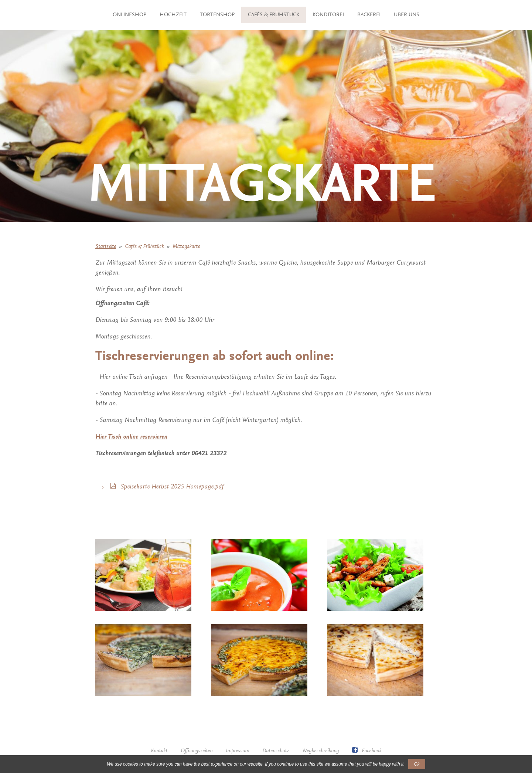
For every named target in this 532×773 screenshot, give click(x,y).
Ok (417, 764)
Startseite (106, 247)
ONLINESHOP (123, 15)
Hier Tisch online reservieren (131, 437)
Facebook (367, 751)
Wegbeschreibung (320, 751)
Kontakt (159, 751)
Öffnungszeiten (197, 751)
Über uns (266, 32)
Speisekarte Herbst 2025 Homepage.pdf (172, 487)
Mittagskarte (186, 247)
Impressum (237, 751)
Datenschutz (276, 751)
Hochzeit (167, 15)
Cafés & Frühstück (319, 15)
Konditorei (374, 15)
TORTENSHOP (211, 15)
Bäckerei (414, 15)
